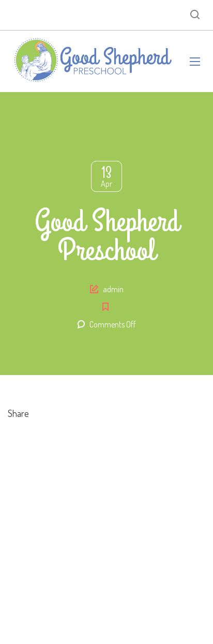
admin (113, 289)
